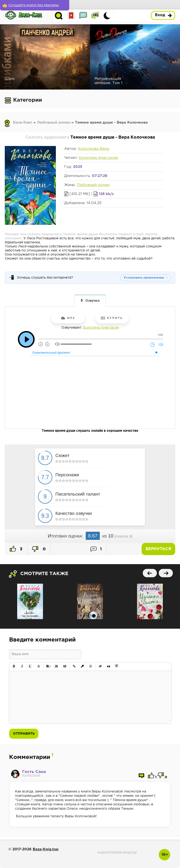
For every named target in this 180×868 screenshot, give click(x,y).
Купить (112, 318)
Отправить (24, 734)
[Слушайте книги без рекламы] (35, 5)
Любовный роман (54, 123)
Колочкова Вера (94, 149)
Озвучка (92, 301)
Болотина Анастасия (98, 158)
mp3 (68, 318)
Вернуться (158, 549)
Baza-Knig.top (46, 849)
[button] (14, 666)
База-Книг (23, 123)
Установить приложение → (146, 278)
